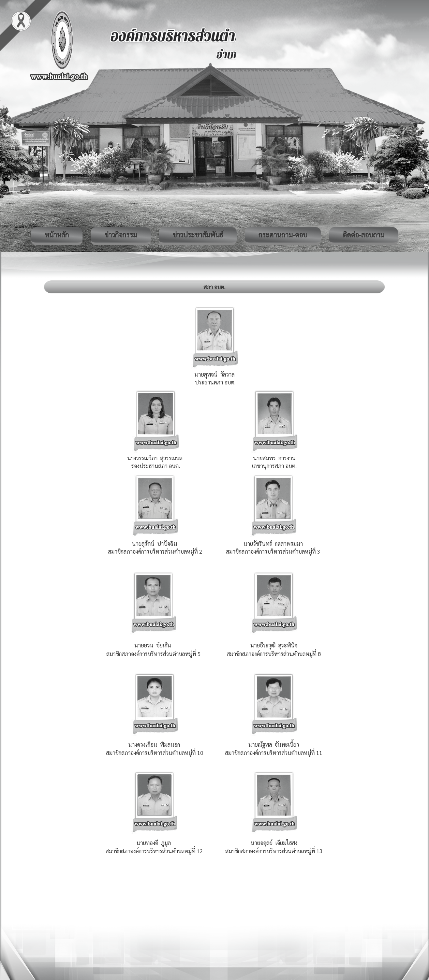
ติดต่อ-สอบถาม (364, 235)
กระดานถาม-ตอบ (283, 235)
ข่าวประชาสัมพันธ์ (198, 235)
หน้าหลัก (57, 235)
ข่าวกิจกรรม (121, 235)
